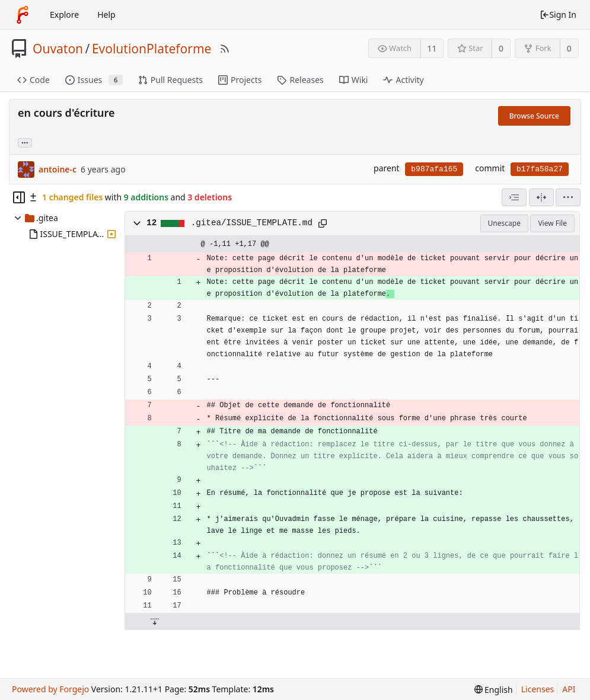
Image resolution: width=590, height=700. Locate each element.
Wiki (354, 80)
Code (34, 80)
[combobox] (514, 197)
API (569, 689)
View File (552, 223)
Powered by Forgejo (50, 689)
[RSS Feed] (225, 49)
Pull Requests (170, 80)
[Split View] (541, 197)
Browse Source (534, 116)
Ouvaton (58, 49)
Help (106, 15)
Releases (300, 80)
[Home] (23, 15)
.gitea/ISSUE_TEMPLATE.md (252, 223)
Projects (240, 80)
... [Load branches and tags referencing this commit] (25, 142)
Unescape (504, 223)
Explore (64, 15)
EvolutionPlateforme (152, 49)
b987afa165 (434, 169)
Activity (403, 80)
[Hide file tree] (19, 197)
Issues (94, 80)
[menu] (568, 197)
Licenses (538, 689)
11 (432, 48)
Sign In (558, 15)
